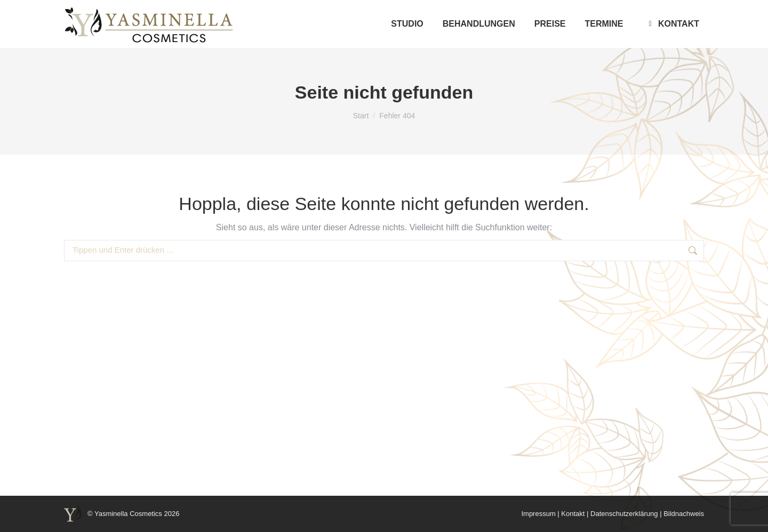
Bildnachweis (684, 514)
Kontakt (573, 514)
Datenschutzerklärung (624, 514)
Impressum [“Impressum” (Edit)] (538, 514)
